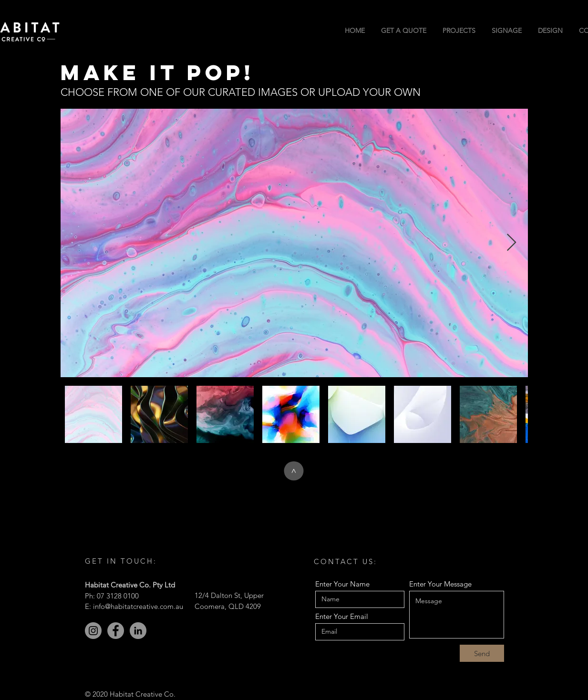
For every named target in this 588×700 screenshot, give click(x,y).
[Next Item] (511, 243)
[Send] (482, 653)
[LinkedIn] (138, 631)
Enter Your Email (342, 616)
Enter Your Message (440, 584)
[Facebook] (116, 631)
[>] (294, 471)
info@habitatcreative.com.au (138, 606)
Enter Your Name (342, 584)
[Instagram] (93, 631)
